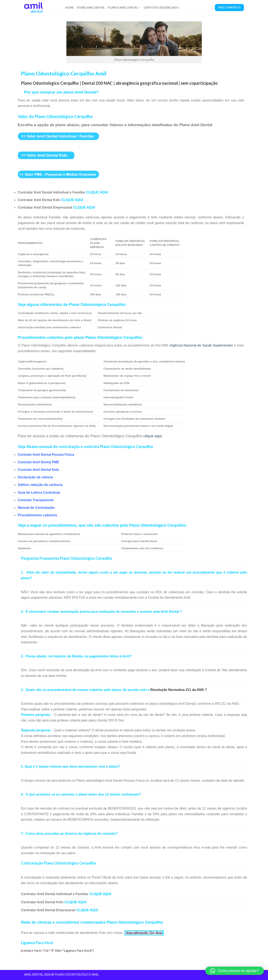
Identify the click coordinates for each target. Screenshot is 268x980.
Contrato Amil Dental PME (39, 462)
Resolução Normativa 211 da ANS (177, 690)
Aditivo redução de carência (40, 485)
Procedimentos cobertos (37, 515)
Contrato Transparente (36, 500)
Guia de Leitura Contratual (39, 493)
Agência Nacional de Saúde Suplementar (201, 345)
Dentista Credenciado (161, 8)
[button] (234, 971)
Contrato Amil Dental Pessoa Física (46, 455)
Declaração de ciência (35, 477)
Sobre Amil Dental (91, 8)
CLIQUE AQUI (97, 192)
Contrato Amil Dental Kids (39, 470)
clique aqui (153, 436)
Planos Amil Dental (124, 7)
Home (69, 8)
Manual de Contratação (36, 508)
